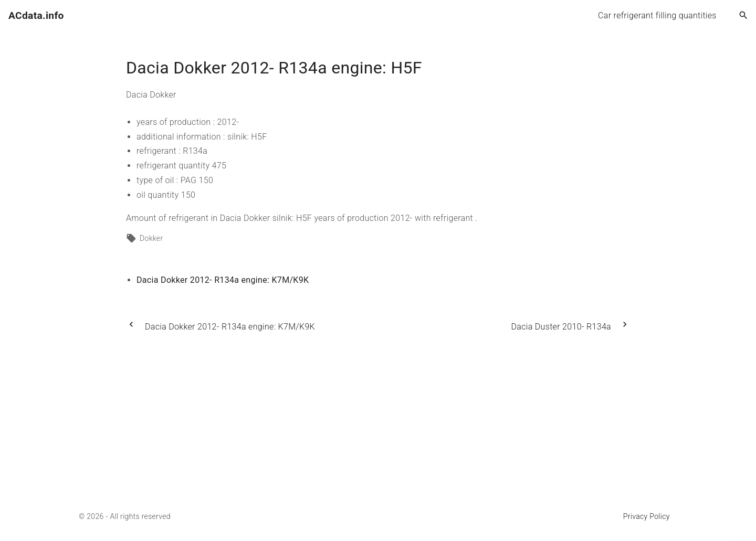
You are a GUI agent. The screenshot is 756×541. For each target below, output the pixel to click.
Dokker (151, 238)
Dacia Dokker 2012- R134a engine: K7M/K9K (223, 280)
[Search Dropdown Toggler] (744, 16)
